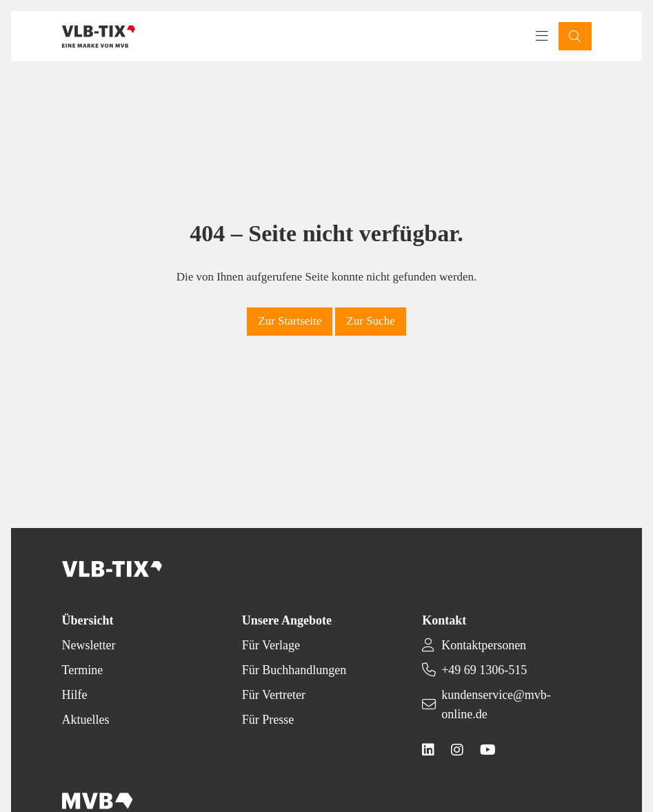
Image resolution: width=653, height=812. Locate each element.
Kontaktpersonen (484, 645)
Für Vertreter (274, 695)
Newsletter (89, 645)
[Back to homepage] (99, 37)
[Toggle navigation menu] (542, 37)
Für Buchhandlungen (294, 670)
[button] (575, 36)
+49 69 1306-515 (484, 670)
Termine (83, 670)
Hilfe (75, 695)
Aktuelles (86, 720)
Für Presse (268, 720)
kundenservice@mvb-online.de (496, 704)
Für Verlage (271, 645)
